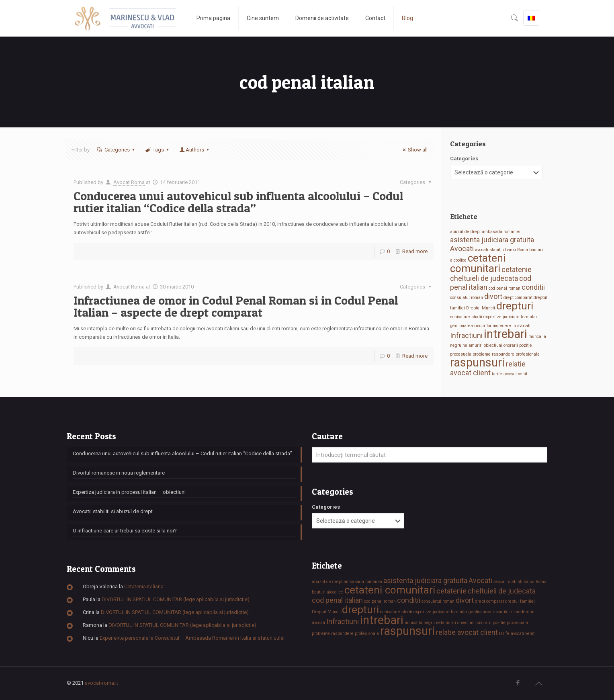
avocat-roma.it (101, 683)
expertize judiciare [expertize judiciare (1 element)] (501, 317)
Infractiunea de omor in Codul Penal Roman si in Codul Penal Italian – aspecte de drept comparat (236, 306)
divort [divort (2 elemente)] (493, 297)
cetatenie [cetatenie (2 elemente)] (517, 270)
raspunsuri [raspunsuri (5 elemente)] (477, 362)
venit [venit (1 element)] (523, 374)
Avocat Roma (129, 182)
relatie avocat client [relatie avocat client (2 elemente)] (467, 632)
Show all (414, 150)
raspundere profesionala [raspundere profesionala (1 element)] (516, 354)
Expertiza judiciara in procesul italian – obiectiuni (129, 492)
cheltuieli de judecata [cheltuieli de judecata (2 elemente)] (484, 278)
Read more (415, 251)
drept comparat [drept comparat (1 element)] (518, 298)
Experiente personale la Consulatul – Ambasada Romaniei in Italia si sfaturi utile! (192, 638)
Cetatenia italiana (144, 586)
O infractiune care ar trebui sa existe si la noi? (125, 531)
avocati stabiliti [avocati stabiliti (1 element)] (489, 250)
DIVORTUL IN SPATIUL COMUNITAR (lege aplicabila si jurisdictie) (176, 599)
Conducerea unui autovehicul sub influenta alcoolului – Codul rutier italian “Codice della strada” (238, 202)
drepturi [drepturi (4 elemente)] (515, 306)
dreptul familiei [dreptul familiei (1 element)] (520, 601)
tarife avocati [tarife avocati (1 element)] (504, 374)
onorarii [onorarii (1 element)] (511, 345)
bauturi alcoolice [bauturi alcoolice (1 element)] (327, 592)
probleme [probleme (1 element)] (482, 354)
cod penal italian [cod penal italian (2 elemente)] (337, 600)
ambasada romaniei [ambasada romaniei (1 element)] (501, 232)
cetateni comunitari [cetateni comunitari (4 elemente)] (478, 263)
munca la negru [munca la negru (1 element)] (420, 623)
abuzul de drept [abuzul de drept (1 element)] (465, 232)
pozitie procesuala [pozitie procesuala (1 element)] (510, 623)
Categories (116, 150)
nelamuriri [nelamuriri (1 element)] (473, 345)
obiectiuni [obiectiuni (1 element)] (493, 345)
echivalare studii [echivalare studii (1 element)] (466, 317)
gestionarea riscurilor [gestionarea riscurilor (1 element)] (471, 326)
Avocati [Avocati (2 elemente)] (462, 249)
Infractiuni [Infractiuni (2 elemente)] (466, 336)
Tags (158, 150)
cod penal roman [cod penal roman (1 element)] (505, 288)
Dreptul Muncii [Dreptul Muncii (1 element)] (481, 308)
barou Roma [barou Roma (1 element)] (517, 250)
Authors (195, 150)
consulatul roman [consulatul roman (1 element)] (467, 298)
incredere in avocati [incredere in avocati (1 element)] (512, 326)
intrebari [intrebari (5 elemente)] (506, 334)
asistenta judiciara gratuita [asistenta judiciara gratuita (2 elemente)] (492, 240)
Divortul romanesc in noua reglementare (119, 473)
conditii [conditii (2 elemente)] (533, 287)
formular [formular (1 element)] (529, 317)
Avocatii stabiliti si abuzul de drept (113, 511)
